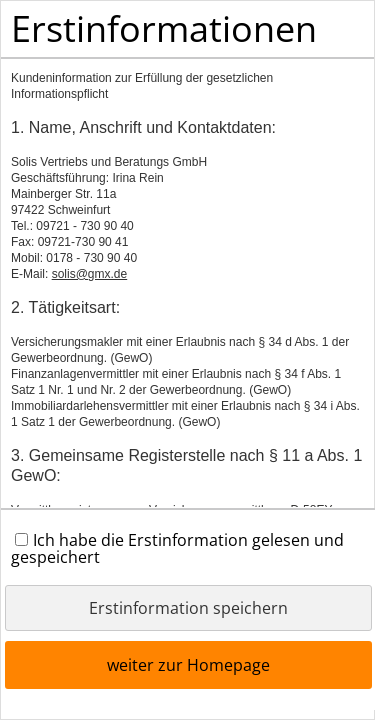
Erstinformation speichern (188, 608)
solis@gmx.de (90, 274)
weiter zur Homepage (188, 665)
